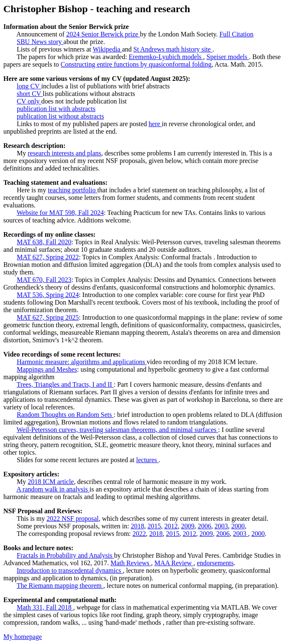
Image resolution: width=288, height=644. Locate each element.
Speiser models (228, 57)
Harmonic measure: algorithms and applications (82, 362)
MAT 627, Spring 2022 (48, 257)
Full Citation (236, 34)
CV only (29, 101)
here (155, 124)
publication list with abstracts (56, 109)
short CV (30, 94)
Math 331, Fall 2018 (45, 607)
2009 (188, 526)
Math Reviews (131, 563)
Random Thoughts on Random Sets (65, 415)
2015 (154, 526)
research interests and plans (64, 153)
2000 (238, 526)
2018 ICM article (51, 482)
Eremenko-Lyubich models (166, 57)
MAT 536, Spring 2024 (48, 295)
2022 (139, 534)
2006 (204, 526)
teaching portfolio (72, 190)
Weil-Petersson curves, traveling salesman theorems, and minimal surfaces (117, 430)
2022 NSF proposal (72, 519)
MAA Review (174, 563)
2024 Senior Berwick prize (103, 34)
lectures (147, 460)
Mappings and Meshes (47, 369)
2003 (221, 526)
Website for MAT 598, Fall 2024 (60, 213)
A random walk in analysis (53, 489)
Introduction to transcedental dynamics (70, 570)
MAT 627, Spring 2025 (48, 317)
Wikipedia (107, 49)
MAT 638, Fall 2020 (44, 242)
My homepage (23, 637)
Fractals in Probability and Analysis (65, 555)
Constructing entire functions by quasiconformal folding (136, 64)
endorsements (215, 563)
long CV (29, 86)
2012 (171, 526)
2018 (137, 526)
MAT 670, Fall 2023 (44, 280)
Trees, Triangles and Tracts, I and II (65, 384)
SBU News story (40, 42)
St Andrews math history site (173, 49)
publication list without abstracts (60, 116)
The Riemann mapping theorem (60, 586)
